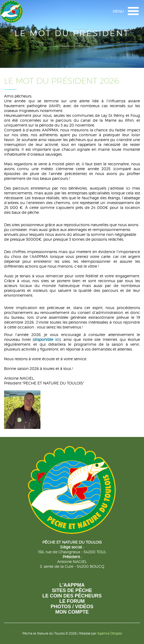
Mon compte (72, 612)
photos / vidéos (72, 607)
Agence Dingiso (109, 633)
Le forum (72, 601)
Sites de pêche (72, 590)
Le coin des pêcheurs (72, 596)
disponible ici (47, 339)
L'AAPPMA (72, 585)
